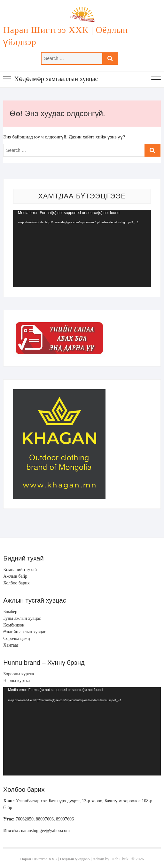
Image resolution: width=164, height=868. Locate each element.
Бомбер (10, 612)
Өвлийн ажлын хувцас (25, 632)
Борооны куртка (19, 674)
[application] (82, 249)
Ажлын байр (15, 576)
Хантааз (11, 645)
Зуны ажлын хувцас (22, 618)
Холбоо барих (16, 583)
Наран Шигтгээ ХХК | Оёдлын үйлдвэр (66, 36)
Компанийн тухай (20, 570)
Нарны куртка (16, 681)
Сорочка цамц (16, 638)
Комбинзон (14, 625)
